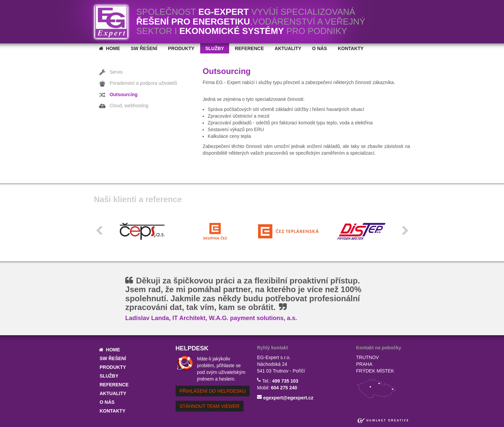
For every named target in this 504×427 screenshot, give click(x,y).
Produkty (181, 48)
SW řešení (144, 48)
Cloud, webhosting (124, 106)
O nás (320, 48)
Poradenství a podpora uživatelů (138, 84)
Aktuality (288, 48)
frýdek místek (375, 371)
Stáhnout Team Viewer (210, 406)
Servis (111, 72)
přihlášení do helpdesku (213, 391)
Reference (249, 48)
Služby (215, 48)
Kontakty (351, 48)
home (110, 48)
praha (364, 364)
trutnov (368, 357)
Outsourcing (118, 95)
